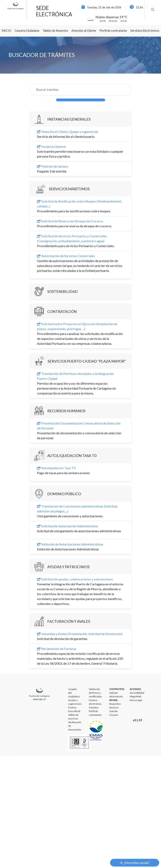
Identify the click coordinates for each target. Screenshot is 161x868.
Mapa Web (135, 696)
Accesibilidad (137, 693)
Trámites (94, 707)
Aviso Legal (136, 700)
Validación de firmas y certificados (95, 693)
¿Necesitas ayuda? (135, 863)
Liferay (7, 754)
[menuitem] (6, 31)
